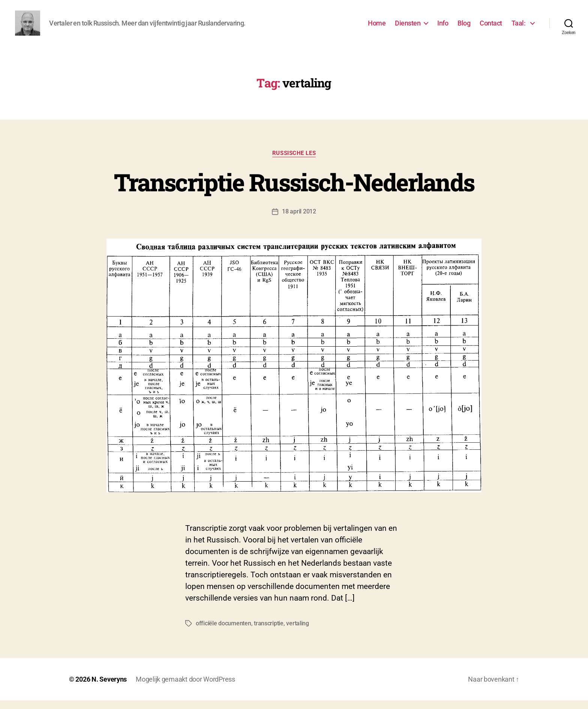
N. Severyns (109, 688)
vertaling (298, 632)
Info (443, 27)
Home (377, 27)
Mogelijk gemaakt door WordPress (185, 688)
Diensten (408, 27)
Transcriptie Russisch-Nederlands (294, 191)
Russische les (294, 162)
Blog (464, 27)
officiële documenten (223, 632)
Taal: (519, 27)
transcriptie (269, 632)
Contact (491, 27)
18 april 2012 (299, 220)
